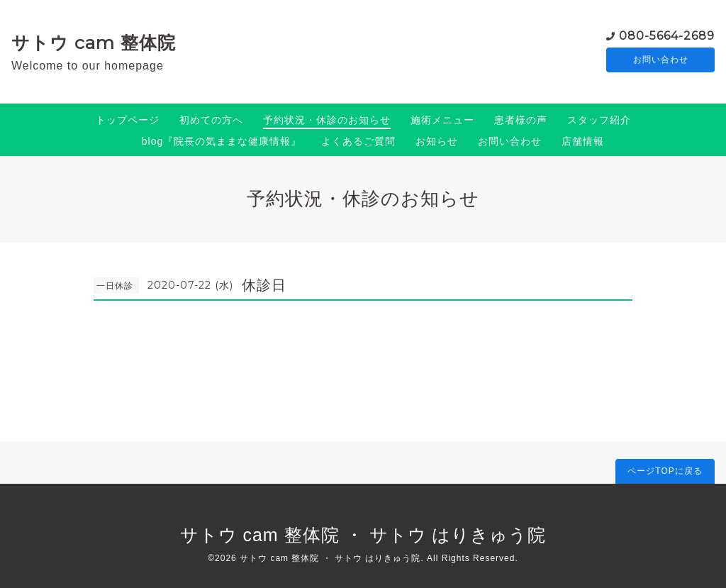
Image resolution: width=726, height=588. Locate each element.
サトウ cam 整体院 (94, 43)
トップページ (128, 120)
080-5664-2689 (667, 35)
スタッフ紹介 (599, 120)
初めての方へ (211, 120)
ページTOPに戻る (665, 471)
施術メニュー (442, 120)
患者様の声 (521, 120)
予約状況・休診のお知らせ (327, 120)
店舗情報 (583, 141)
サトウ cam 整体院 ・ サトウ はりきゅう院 (363, 535)
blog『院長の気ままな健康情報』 (222, 141)
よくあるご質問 (358, 141)
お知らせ (437, 141)
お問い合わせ (661, 60)
